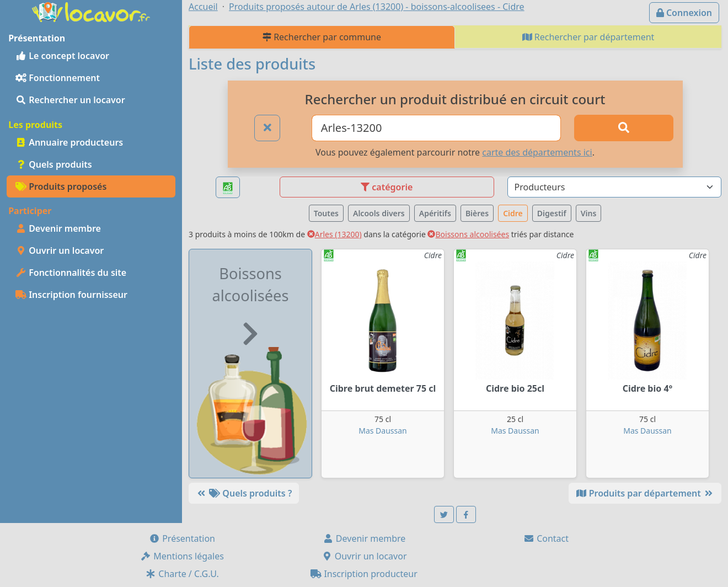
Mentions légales (182, 556)
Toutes (326, 213)
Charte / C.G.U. (182, 574)
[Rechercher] (624, 128)
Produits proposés (61, 186)
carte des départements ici (537, 152)
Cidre (513, 213)
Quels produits (54, 164)
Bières (477, 213)
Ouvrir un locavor (60, 250)
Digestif (552, 213)
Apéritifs (435, 213)
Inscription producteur (364, 574)
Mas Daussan (383, 431)
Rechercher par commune (322, 37)
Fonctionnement (58, 78)
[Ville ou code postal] (437, 128)
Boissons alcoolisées (468, 234)
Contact (546, 538)
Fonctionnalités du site (71, 273)
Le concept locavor (62, 56)
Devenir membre (58, 228)
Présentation (182, 538)
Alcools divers (379, 213)
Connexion (684, 13)
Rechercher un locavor (70, 100)
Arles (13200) (334, 234)
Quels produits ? (244, 493)
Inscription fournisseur (71, 295)
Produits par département (645, 493)
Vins (589, 213)
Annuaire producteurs (69, 142)
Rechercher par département (588, 37)
